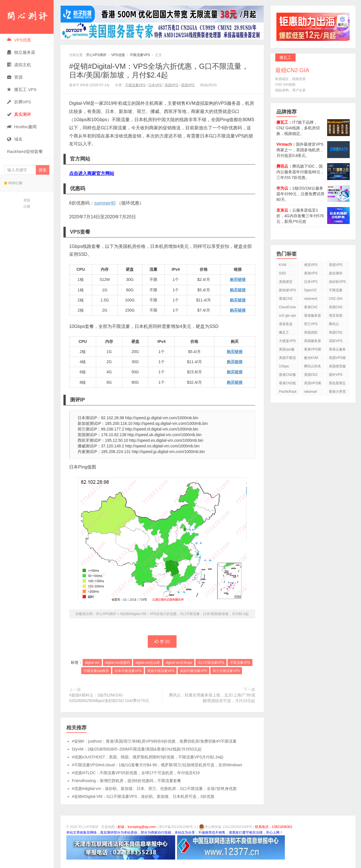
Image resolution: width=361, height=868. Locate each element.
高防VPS (336, 341)
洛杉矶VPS (337, 282)
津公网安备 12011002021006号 (225, 827)
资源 (15, 77)
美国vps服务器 (287, 350)
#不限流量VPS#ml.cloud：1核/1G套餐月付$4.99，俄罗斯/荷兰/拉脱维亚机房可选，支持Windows (157, 765)
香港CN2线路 (287, 384)
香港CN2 (311, 307)
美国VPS (171, 85)
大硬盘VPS (287, 341)
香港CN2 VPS (286, 300)
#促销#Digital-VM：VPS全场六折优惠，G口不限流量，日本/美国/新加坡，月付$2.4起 (159, 71)
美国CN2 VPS (336, 333)
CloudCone (287, 307)
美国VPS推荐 (337, 359)
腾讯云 (334, 324)
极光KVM (311, 358)
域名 (15, 139)
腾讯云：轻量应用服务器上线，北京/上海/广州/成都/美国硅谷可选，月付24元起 (212, 698)
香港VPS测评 (312, 350)
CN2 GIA (336, 299)
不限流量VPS (140, 55)
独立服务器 (21, 52)
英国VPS (188, 85)
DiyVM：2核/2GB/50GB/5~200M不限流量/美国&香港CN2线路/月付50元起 (137, 749)
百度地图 (108, 827)
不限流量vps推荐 (96, 671)
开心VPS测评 (27, 17)
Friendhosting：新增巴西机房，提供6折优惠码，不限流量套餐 (126, 781)
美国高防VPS (311, 333)
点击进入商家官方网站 (92, 173)
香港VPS (311, 273)
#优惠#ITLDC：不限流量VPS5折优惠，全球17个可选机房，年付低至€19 (136, 773)
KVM (283, 265)
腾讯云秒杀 (312, 366)
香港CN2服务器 (287, 376)
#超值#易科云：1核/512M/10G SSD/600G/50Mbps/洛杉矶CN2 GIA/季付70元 (109, 698)
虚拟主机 (19, 65)
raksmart (311, 392)
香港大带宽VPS (337, 393)
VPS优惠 (19, 40)
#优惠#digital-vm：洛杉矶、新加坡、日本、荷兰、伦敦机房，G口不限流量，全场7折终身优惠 (154, 789)
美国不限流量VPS (161, 671)
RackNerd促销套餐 (25, 151)
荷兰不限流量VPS (226, 671)
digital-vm (92, 663)
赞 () (162, 641)
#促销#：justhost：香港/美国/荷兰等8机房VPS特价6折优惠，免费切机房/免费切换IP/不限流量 (154, 741)
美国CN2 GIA (311, 376)
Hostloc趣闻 (22, 127)
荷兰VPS (311, 324)
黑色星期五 (337, 383)
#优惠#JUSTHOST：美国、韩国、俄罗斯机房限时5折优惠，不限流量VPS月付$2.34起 (148, 757)
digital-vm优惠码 (117, 663)
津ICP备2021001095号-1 (177, 827)
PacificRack (288, 392)
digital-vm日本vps (179, 663)
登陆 (27, 200)
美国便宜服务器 (337, 367)
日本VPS (155, 85)
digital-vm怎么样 (148, 663)
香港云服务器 (337, 350)
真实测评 (336, 273)
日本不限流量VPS (128, 671)
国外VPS (336, 375)
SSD (282, 273)
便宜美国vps (336, 317)
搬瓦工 (284, 332)
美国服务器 (312, 341)
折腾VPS (19, 102)
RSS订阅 (13, 183)
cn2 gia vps (288, 316)
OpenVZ (310, 290)
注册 (27, 207)
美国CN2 (336, 307)
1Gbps (284, 366)
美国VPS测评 (312, 384)
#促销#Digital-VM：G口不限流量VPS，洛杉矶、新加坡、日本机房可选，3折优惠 (143, 796)
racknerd (311, 299)
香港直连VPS (286, 325)
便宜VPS (311, 265)
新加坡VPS (287, 290)
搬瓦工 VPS (22, 89)
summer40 (105, 203)
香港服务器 (312, 316)
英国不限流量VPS (193, 671)
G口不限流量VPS (211, 663)
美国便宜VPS (286, 283)
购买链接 (238, 279)
